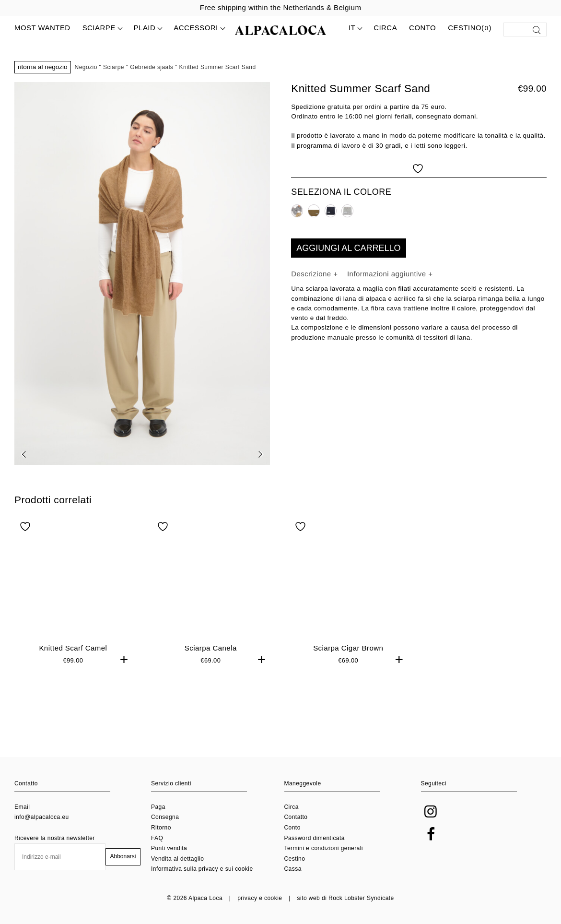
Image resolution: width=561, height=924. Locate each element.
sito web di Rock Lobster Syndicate (346, 898)
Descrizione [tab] (312, 274)
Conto (422, 28)
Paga (158, 807)
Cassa (293, 869)
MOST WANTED (42, 28)
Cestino (295, 859)
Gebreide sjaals (152, 67)
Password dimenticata (315, 838)
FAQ (157, 838)
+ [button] (124, 705)
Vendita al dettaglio (177, 859)
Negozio (86, 67)
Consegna (165, 817)
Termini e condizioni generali (324, 848)
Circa (385, 28)
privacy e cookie (260, 898)
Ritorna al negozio (43, 67)
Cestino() (470, 28)
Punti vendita (169, 848)
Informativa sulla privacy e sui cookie (202, 869)
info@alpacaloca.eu (42, 817)
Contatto (296, 817)
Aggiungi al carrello (348, 248)
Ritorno (161, 828)
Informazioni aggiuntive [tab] (388, 274)
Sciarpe (114, 67)
